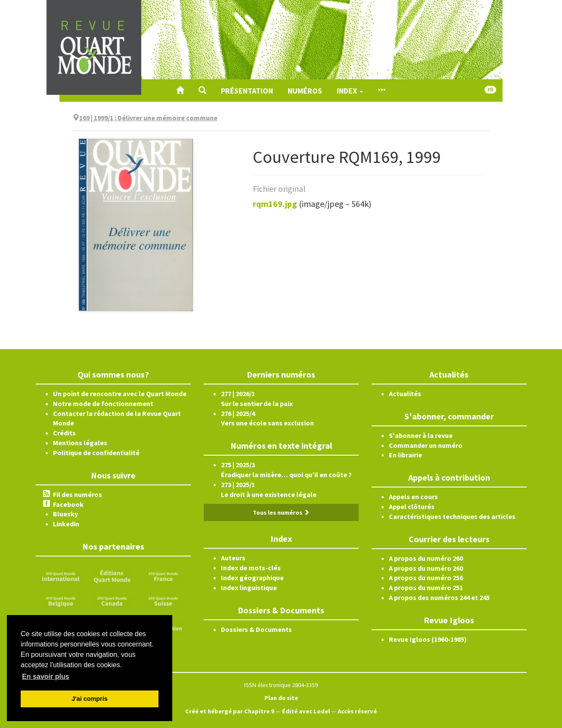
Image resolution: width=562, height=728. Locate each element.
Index (350, 91)
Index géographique (252, 578)
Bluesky (65, 514)
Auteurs (233, 558)
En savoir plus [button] (45, 676)
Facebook (68, 504)
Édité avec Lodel (306, 711)
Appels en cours (413, 497)
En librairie (405, 455)
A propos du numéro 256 (426, 578)
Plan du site (281, 698)
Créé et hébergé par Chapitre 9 (230, 711)
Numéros (305, 91)
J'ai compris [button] (89, 699)
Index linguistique (249, 587)
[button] (202, 91)
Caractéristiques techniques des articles (452, 516)
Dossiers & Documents (256, 629)
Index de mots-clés (251, 568)
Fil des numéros (78, 494)
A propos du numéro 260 (426, 558)
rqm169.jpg (275, 204)
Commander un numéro (426, 445)
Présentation (247, 91)
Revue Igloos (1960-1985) (428, 639)
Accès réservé (357, 711)
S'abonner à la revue (421, 435)
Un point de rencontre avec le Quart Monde (120, 394)
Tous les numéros (281, 512)
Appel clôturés (412, 506)
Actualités (405, 394)
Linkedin (66, 524)
